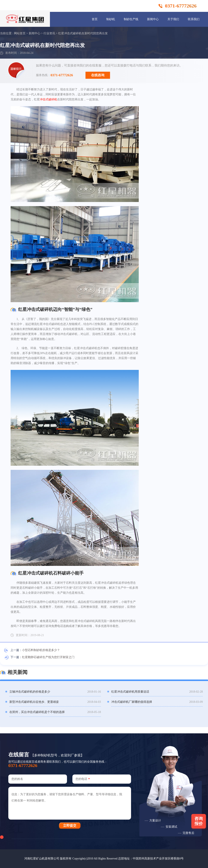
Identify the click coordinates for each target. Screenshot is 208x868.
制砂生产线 (131, 19)
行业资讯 (49, 33)
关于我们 (173, 19)
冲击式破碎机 (48, 99)
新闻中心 (153, 19)
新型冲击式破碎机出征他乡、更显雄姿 (34, 702)
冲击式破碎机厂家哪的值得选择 (132, 702)
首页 (95, 19)
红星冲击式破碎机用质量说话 (130, 692)
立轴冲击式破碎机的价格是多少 (30, 692)
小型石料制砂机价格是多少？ (41, 650)
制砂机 (111, 19)
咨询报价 (199, 821)
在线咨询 (98, 75)
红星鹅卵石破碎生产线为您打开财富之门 (48, 657)
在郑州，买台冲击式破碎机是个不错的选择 (37, 712)
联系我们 (194, 19)
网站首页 (20, 33)
